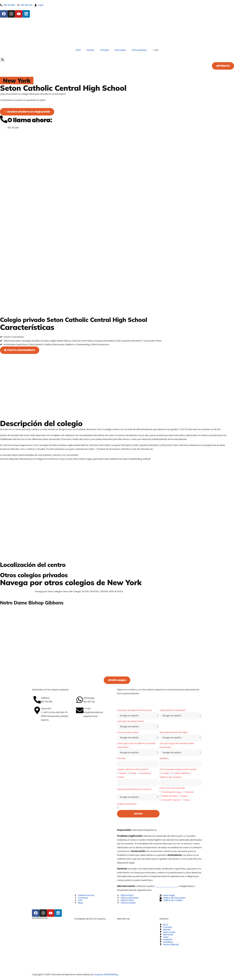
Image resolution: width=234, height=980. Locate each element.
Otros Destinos (139, 50)
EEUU (78, 50)
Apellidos (164, 759)
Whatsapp (89, 698)
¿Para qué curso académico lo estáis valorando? (136, 746)
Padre (133, 774)
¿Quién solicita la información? (133, 770)
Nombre (121, 759)
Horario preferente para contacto (134, 790)
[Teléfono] (37, 700)
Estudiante (146, 774)
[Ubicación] (37, 710)
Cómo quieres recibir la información (178, 770)
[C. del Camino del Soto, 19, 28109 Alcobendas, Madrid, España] (74, 735)
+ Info (155, 50)
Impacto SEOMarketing (106, 976)
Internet (189, 793)
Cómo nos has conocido (172, 789)
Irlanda (90, 50)
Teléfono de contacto (171, 778)
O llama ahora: (30, 120)
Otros (187, 801)
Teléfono (45, 698)
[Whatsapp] (80, 700)
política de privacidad (152, 809)
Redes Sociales (170, 797)
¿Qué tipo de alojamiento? (131, 721)
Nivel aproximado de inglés (173, 733)
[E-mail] (80, 710)
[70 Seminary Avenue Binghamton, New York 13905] (117, 549)
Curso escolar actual (128, 733)
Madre (123, 774)
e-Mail (165, 774)
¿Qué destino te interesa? (173, 710)
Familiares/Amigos (172, 793)
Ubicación (46, 708)
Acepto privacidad (127, 805)
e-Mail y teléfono (181, 774)
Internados (120, 50)
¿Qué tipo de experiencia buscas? (134, 710)
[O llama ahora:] (4, 119)
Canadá (104, 50)
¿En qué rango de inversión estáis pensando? (177, 746)
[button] (2, 60)
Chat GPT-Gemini (171, 801)
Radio (184, 797)
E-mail (87, 708)
